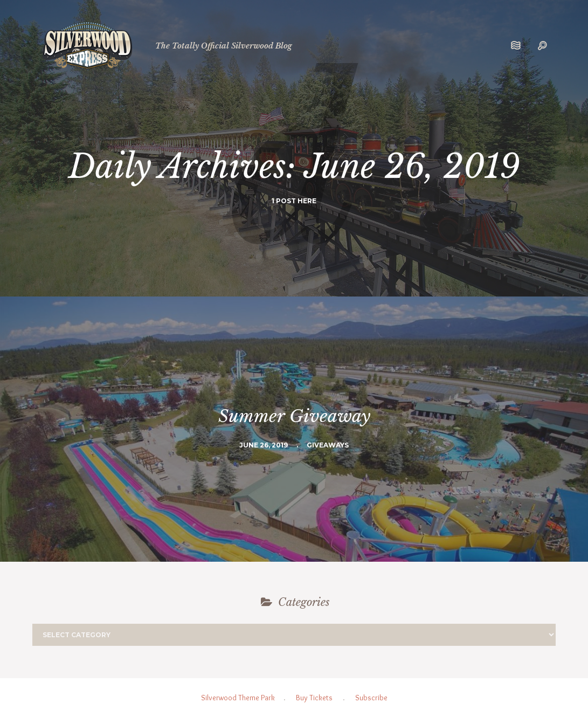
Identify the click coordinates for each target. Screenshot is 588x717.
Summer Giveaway (294, 416)
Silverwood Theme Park (238, 698)
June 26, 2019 (264, 445)
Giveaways (328, 445)
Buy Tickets (314, 698)
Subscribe (371, 698)
